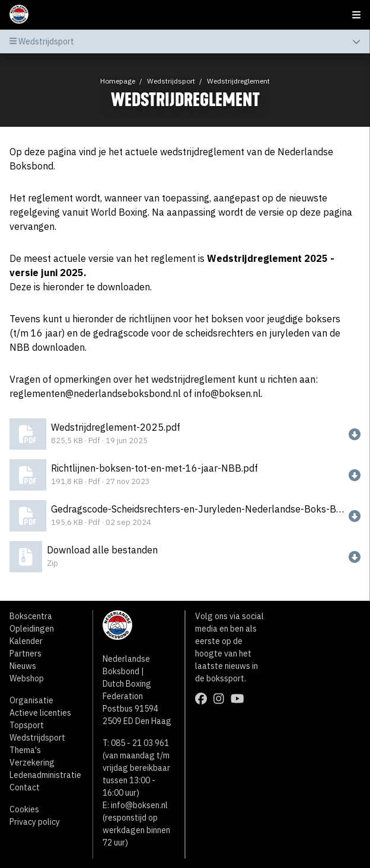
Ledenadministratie (45, 775)
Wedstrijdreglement (238, 81)
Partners (25, 654)
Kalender (26, 641)
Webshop (27, 678)
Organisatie (31, 700)
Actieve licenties (40, 713)
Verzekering (32, 763)
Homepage (118, 81)
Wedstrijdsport (171, 81)
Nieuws (23, 666)
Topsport (27, 725)
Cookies (24, 809)
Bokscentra (31, 616)
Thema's (25, 750)
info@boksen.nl (139, 805)
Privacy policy (35, 822)
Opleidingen (32, 629)
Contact (25, 787)
